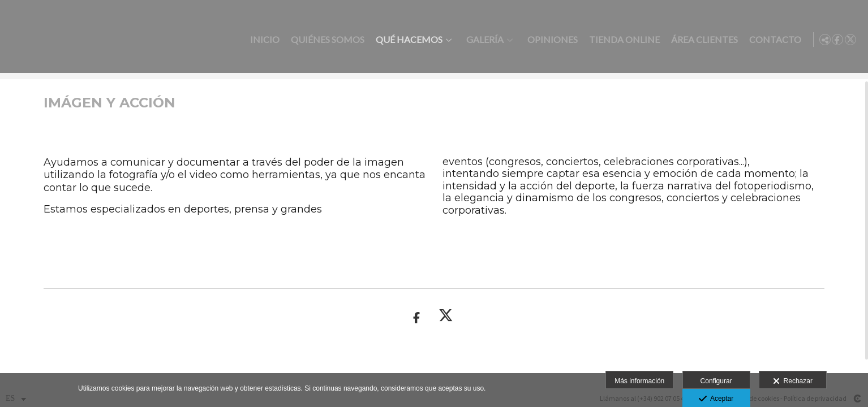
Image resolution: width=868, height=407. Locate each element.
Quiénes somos (325, 40)
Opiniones (550, 40)
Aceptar (716, 399)
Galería (483, 40)
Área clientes (702, 40)
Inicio (263, 40)
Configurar (716, 381)
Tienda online (622, 40)
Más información (639, 381)
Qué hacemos (407, 40)
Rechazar (793, 382)
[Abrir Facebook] (837, 40)
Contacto (773, 40)
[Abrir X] (850, 40)
